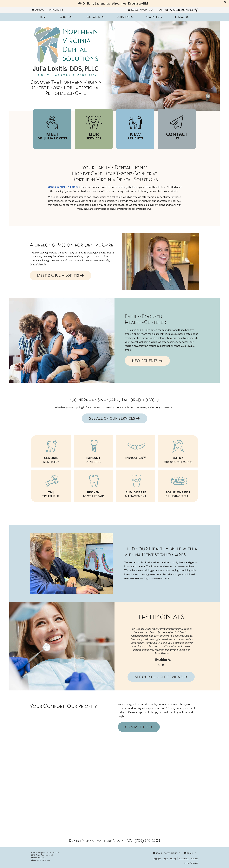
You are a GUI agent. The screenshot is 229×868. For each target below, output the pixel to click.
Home (43, 17)
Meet (52, 127)
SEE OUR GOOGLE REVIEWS (161, 677)
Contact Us (182, 17)
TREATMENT (51, 485)
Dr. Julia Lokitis (94, 17)
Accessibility (184, 858)
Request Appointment (141, 10)
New (135, 127)
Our (94, 127)
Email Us (38, 10)
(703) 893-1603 (183, 10)
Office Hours (56, 10)
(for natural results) (178, 451)
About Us (66, 17)
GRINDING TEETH (178, 485)
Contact (177, 127)
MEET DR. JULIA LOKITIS (60, 275)
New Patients (154, 17)
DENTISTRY (51, 451)
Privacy (173, 858)
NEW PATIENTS (147, 361)
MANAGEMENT (136, 485)
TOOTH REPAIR (93, 485)
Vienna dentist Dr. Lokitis (63, 187)
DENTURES (93, 451)
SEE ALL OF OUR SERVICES (114, 418)
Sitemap (194, 858)
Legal (166, 858)
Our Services (125, 17)
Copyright (157, 858)
